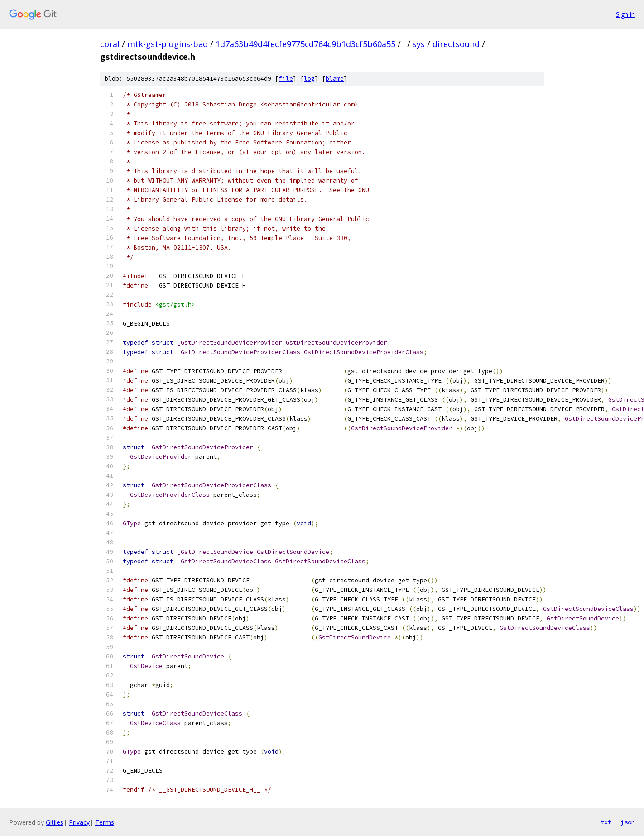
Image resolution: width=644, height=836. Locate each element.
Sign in (625, 14)
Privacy (79, 822)
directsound (456, 44)
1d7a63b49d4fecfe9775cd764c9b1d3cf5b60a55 (305, 44)
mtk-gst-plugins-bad (168, 44)
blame (335, 79)
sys (419, 44)
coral (110, 44)
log (309, 79)
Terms (105, 822)
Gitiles (55, 822)
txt (606, 822)
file (286, 79)
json (628, 822)
